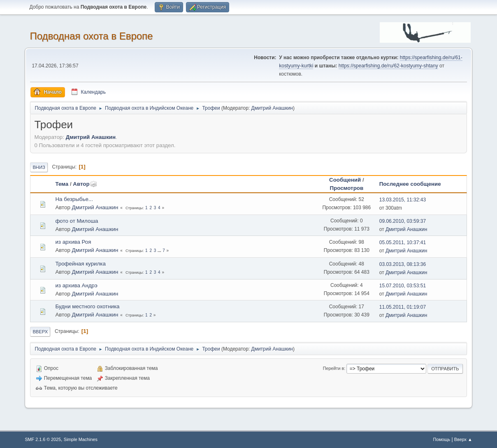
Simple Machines (81, 439)
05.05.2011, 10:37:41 (403, 242)
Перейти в (333, 368)
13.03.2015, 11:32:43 (403, 200)
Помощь (441, 439)
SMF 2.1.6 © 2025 (43, 439)
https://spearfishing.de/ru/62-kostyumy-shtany (388, 66)
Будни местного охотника (87, 306)
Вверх (40, 332)
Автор (85, 184)
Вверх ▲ (463, 439)
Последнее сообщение (410, 184)
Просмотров (347, 188)
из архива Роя (73, 242)
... (160, 251)
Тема (62, 184)
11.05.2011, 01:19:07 (403, 307)
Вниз (39, 167)
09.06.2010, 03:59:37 (403, 221)
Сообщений (345, 180)
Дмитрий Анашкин (272, 108)
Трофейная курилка (80, 264)
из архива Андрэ (76, 285)
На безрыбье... (74, 199)
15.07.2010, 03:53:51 (403, 286)
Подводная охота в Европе (91, 36)
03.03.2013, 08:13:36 (403, 264)
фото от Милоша (77, 221)
